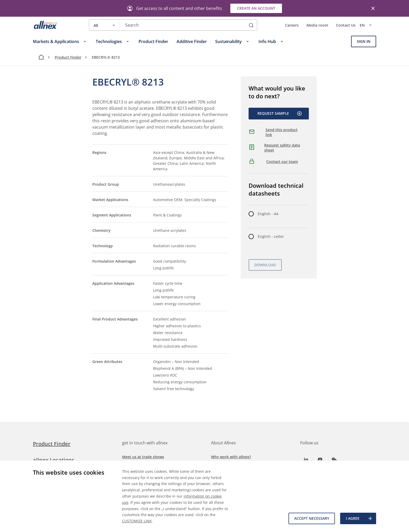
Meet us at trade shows (143, 457)
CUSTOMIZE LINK (137, 521)
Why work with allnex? (231, 457)
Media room (317, 25)
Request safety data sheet (282, 148)
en (368, 25)
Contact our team (282, 162)
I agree (359, 518)
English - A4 (268, 214)
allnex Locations (54, 460)
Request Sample (280, 113)
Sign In (364, 41)
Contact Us (346, 25)
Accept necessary (312, 518)
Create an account (256, 8)
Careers (292, 25)
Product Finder (68, 57)
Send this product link (282, 132)
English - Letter (271, 236)
